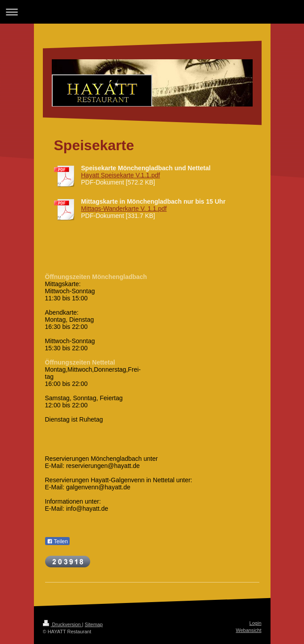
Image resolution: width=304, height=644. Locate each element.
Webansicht (248, 630)
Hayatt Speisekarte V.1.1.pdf (121, 175)
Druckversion (62, 624)
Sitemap (94, 624)
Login (256, 623)
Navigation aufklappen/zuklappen (152, 12)
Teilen (57, 541)
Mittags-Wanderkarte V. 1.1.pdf (124, 209)
